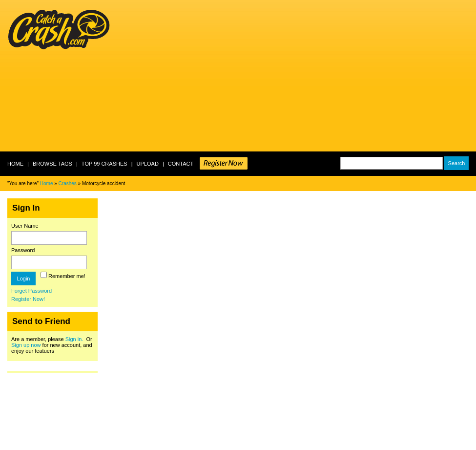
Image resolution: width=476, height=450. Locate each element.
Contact (181, 164)
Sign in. (74, 339)
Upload (148, 164)
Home (15, 164)
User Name (25, 226)
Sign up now (26, 345)
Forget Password (31, 291)
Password (23, 250)
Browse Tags (52, 164)
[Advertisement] (248, 76)
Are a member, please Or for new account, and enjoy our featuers (52, 345)
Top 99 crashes (104, 164)
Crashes (68, 183)
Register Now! (28, 299)
